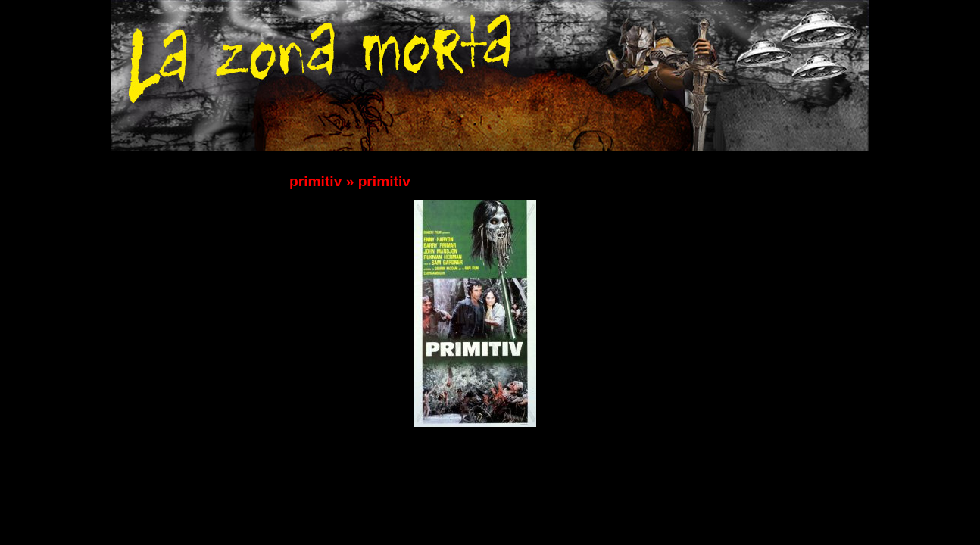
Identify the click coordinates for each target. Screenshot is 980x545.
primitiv (315, 181)
